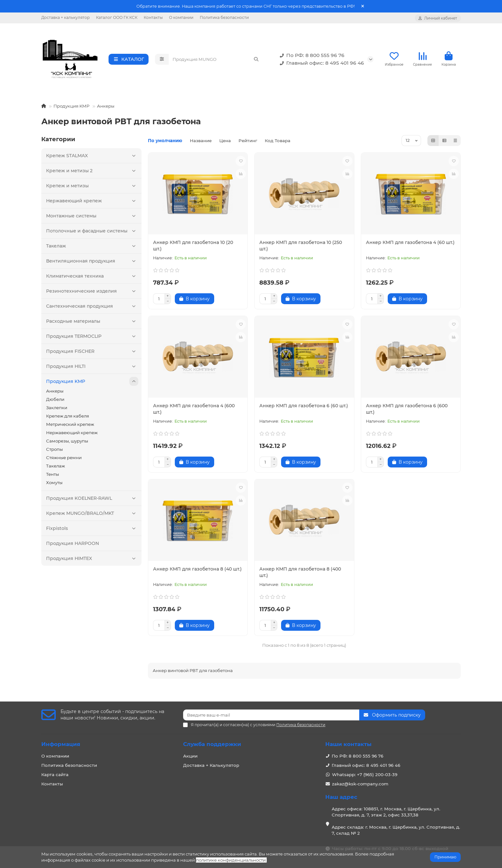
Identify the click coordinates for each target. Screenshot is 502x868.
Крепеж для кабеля (68, 418)
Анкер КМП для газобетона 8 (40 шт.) (197, 571)
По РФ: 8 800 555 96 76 (311, 56)
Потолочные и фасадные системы (92, 233)
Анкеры (106, 108)
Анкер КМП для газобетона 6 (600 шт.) (407, 411)
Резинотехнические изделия (92, 293)
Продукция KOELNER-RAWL (92, 500)
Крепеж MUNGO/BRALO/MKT (92, 515)
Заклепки (57, 410)
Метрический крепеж (70, 426)
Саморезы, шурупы (67, 443)
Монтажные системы (92, 218)
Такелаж (92, 248)
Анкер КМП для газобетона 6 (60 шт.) (304, 408)
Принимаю (445, 857)
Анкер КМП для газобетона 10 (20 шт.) (193, 247)
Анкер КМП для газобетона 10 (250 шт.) (301, 247)
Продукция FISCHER (92, 353)
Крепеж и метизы (92, 188)
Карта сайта (55, 775)
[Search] (216, 60)
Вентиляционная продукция (92, 263)
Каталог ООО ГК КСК (117, 17)
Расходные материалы (92, 323)
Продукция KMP (72, 108)
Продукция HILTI (92, 368)
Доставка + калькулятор (65, 17)
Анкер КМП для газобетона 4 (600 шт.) (194, 411)
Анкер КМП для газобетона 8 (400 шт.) (300, 574)
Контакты (153, 17)
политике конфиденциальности (231, 860)
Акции (190, 756)
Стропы (54, 451)
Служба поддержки (212, 744)
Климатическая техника (92, 278)
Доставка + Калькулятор (211, 765)
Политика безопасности (224, 17)
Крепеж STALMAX (92, 158)
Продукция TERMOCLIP (92, 338)
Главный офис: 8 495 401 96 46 (321, 64)
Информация (61, 744)
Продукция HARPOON (73, 545)
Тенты (53, 476)
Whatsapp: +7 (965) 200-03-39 (365, 775)
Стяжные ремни (64, 459)
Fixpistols (92, 530)
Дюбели (55, 401)
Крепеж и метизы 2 (92, 173)
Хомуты (54, 484)
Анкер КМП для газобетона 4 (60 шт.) (410, 244)
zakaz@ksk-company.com (360, 784)
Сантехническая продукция (92, 308)
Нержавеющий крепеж (92, 203)
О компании (181, 17)
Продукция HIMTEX (92, 560)
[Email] (271, 715)
